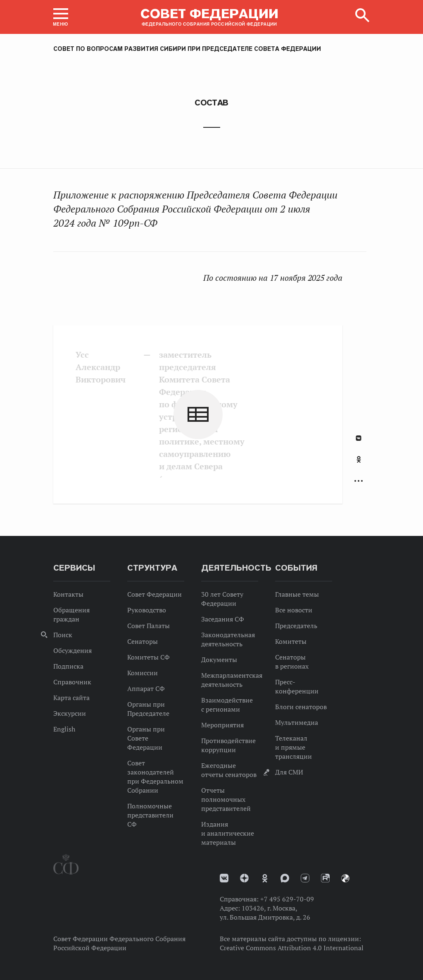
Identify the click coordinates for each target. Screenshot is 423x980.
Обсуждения (72, 650)
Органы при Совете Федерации (146, 738)
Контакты (68, 594)
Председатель (296, 626)
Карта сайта (71, 698)
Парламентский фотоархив (345, 878)
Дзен (244, 878)
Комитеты (291, 641)
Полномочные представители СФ (150, 815)
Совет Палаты (149, 626)
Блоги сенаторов (301, 707)
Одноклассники (359, 459)
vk (224, 878)
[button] (61, 17)
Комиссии (143, 673)
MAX (285, 878)
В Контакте (359, 438)
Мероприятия (222, 725)
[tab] (359, 464)
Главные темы (297, 594)
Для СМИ (289, 772)
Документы (219, 660)
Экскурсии (70, 713)
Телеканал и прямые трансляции (293, 747)
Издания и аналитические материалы (228, 833)
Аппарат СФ (146, 688)
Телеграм (305, 878)
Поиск (63, 635)
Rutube (325, 878)
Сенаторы (143, 641)
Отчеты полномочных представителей (226, 799)
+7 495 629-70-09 (287, 899)
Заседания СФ (223, 619)
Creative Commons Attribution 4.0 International (292, 948)
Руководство (147, 610)
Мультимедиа (297, 722)
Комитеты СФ (149, 657)
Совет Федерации (154, 594)
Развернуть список (359, 481)
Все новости (294, 610)
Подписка (68, 666)
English (64, 729)
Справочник (72, 682)
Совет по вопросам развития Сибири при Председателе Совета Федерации (187, 49)
